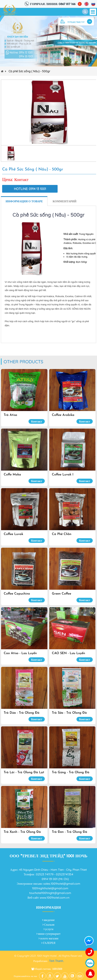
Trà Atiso (10, 415)
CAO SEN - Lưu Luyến (68, 653)
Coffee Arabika (63, 415)
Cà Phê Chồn (62, 534)
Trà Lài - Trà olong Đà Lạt (24, 772)
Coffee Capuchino (17, 594)
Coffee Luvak (13, 534)
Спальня (49, 925)
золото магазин (49, 938)
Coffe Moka (12, 475)
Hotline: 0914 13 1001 (30, 189)
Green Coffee (62, 594)
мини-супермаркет (49, 934)
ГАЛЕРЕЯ (49, 943)
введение (49, 920)
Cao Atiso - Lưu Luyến (20, 653)
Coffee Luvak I (63, 475)
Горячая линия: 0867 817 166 (53, 4)
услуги (49, 929)
